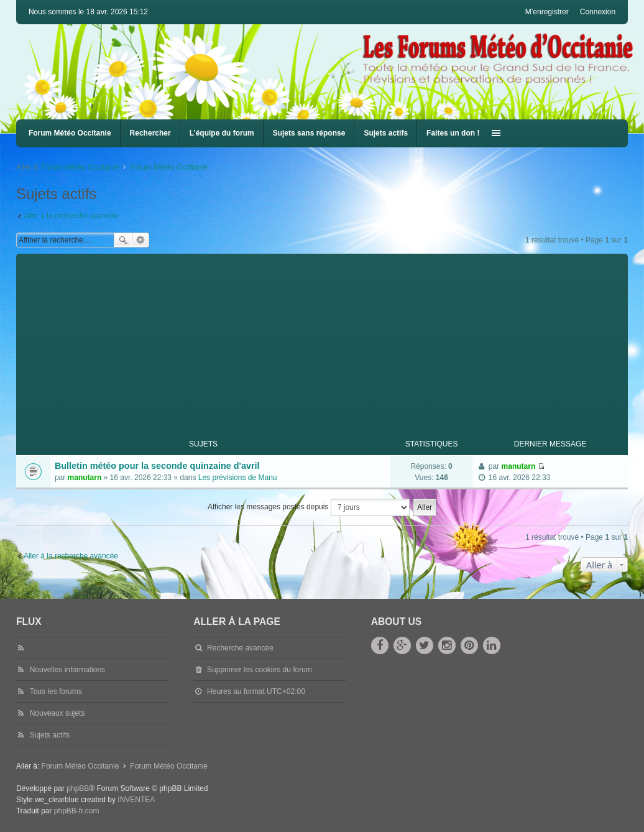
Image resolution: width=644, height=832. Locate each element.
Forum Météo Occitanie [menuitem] (70, 133)
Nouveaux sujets (57, 713)
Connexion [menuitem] (598, 12)
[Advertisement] (330, 341)
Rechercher (150, 133)
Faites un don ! (453, 133)
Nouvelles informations (67, 670)
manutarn (85, 478)
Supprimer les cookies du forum (260, 670)
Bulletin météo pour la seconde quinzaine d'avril (157, 466)
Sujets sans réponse (309, 133)
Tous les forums (56, 691)
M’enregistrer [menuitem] (547, 12)
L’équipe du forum (222, 133)
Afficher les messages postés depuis (309, 507)
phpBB (78, 788)
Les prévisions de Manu (238, 478)
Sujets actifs (386, 133)
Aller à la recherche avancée (71, 216)
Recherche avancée (141, 240)
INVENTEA (136, 800)
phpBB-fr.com (77, 811)
